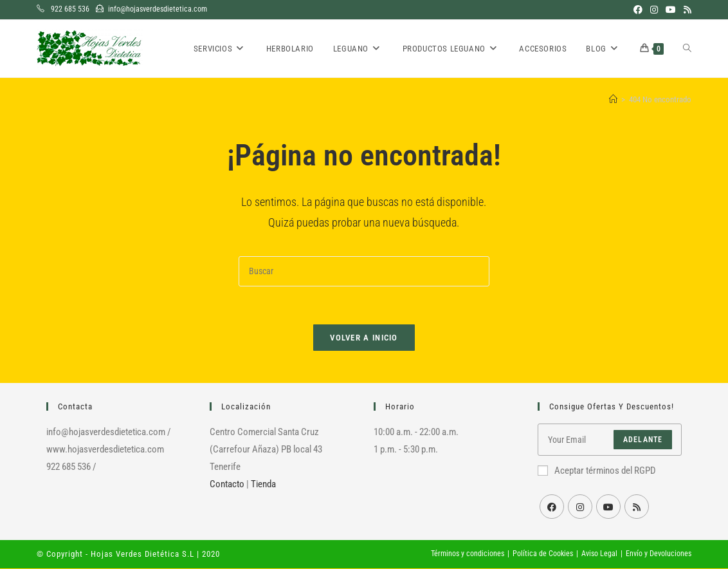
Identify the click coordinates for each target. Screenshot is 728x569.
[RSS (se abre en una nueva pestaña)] (686, 10)
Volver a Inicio (364, 338)
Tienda (263, 485)
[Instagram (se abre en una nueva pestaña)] (654, 10)
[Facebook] (552, 507)
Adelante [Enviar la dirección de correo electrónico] (643, 440)
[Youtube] (608, 507)
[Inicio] (613, 99)
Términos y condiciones (468, 554)
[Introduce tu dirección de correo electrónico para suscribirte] (610, 440)
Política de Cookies (543, 554)
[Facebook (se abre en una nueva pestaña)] (638, 10)
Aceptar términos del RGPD (597, 471)
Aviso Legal (599, 554)
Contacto (227, 485)
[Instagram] (580, 507)
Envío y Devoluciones (659, 554)
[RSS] (637, 507)
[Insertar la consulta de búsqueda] (364, 271)
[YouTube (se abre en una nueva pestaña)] (671, 10)
